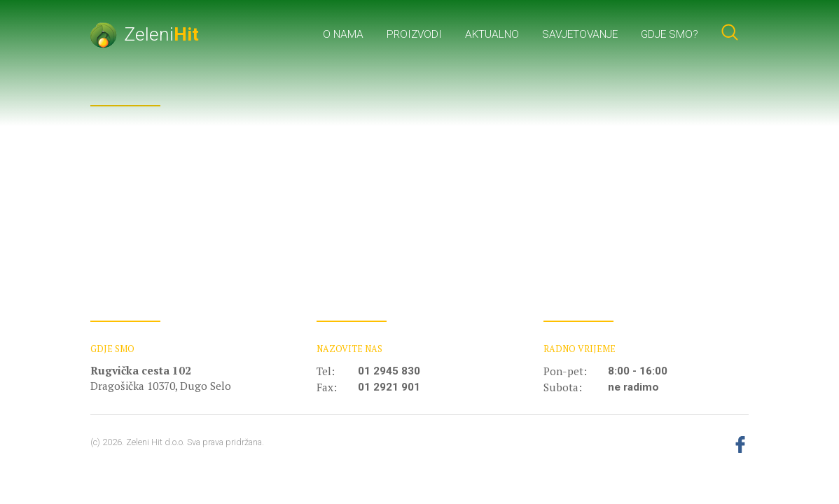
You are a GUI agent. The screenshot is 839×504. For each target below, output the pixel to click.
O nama (343, 34)
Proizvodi (414, 34)
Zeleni (145, 34)
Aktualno (492, 34)
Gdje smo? (670, 34)
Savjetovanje (580, 34)
